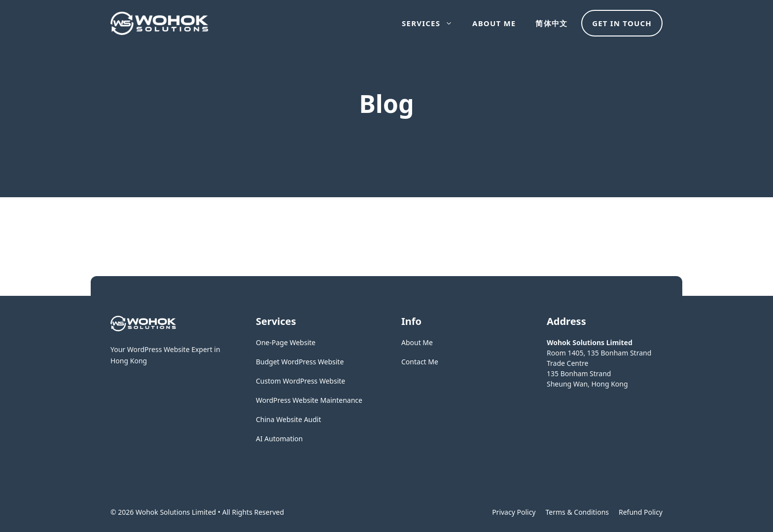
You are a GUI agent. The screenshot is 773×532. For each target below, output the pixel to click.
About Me (494, 23)
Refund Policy (641, 512)
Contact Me (420, 362)
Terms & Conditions (578, 512)
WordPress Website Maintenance (309, 400)
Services (432, 23)
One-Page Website (286, 342)
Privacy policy (514, 512)
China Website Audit (288, 419)
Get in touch (622, 23)
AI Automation (279, 439)
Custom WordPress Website (300, 381)
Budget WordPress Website (300, 362)
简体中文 (551, 23)
